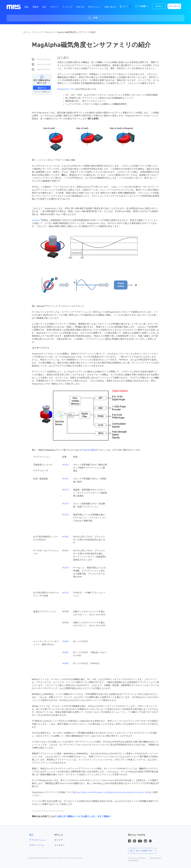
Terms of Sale (155, 858)
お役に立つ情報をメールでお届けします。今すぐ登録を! (84, 817)
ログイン (159, 6)
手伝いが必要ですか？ (141, 851)
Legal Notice (133, 860)
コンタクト (60, 845)
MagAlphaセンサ (65, 89)
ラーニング (37, 32)
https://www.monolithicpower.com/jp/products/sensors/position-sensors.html (112, 792)
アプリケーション (38, 840)
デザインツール (37, 845)
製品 (31, 835)
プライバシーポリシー (137, 858)
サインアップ (174, 6)
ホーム (26, 32)
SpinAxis (37, 220)
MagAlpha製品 (89, 450)
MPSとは (59, 835)
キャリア (59, 840)
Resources (50, 32)
